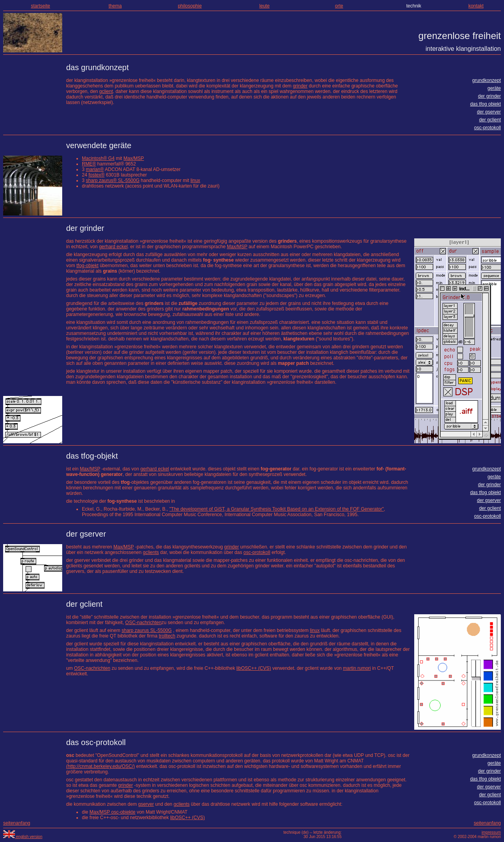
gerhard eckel (113, 247)
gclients (151, 552)
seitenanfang (17, 823)
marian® (95, 169)
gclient (106, 91)
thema (115, 6)
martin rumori (357, 668)
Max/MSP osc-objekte (112, 812)
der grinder (489, 96)
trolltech (167, 636)
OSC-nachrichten (143, 623)
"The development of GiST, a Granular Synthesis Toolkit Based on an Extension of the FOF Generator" (277, 509)
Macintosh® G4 (98, 158)
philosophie (190, 6)
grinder (300, 86)
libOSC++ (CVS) (254, 668)
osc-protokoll (487, 128)
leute (265, 6)
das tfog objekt (485, 104)
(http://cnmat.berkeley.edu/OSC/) (101, 766)
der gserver (489, 112)
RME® (89, 164)
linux (195, 180)
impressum (491, 832)
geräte (494, 88)
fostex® (97, 175)
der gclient (490, 120)
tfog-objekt (87, 266)
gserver (146, 804)
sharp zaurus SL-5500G (147, 630)
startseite (40, 6)
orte (339, 6)
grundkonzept (486, 80)
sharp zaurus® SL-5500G (113, 180)
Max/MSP (134, 158)
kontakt (476, 6)
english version (23, 837)
